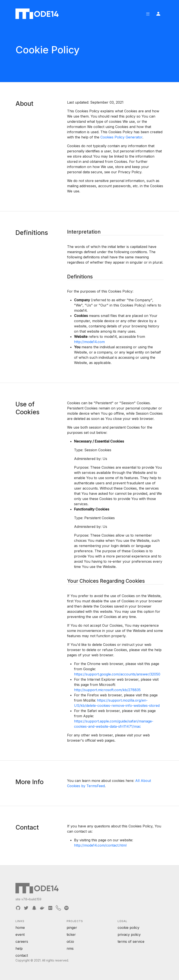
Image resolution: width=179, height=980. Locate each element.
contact (22, 955)
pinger (72, 928)
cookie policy (128, 928)
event (20, 935)
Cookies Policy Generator (121, 137)
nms (70, 948)
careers (22, 941)
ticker (71, 935)
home (20, 928)
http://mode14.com (89, 342)
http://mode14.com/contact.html (100, 845)
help (19, 948)
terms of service (131, 941)
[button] (148, 14)
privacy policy (129, 935)
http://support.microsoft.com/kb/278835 (107, 690)
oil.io (70, 941)
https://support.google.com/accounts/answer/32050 (117, 674)
